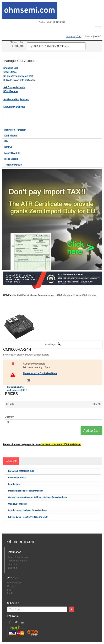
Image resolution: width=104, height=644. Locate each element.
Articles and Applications (16, 99)
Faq (9, 590)
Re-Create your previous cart (18, 76)
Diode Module (11, 159)
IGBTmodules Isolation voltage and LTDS (28, 517)
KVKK (10, 593)
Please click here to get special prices (42, 445)
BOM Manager (11, 91)
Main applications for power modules (26, 491)
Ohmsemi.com (15, 583)
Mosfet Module (12, 153)
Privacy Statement (17, 561)
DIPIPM (8, 147)
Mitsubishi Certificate (14, 107)
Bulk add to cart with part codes (19, 80)
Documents (11, 461)
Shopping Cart (74, 37)
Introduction (14, 484)
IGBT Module (11, 136)
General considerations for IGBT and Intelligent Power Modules (37, 497)
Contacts (12, 586)
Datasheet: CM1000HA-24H (21, 471)
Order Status (10, 72)
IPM (6, 141)
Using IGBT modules (18, 504)
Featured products (17, 478)
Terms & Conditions (18, 557)
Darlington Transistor (15, 130)
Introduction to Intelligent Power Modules (27, 510)
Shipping (12, 568)
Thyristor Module (13, 165)
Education (13, 564)
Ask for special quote (14, 87)
